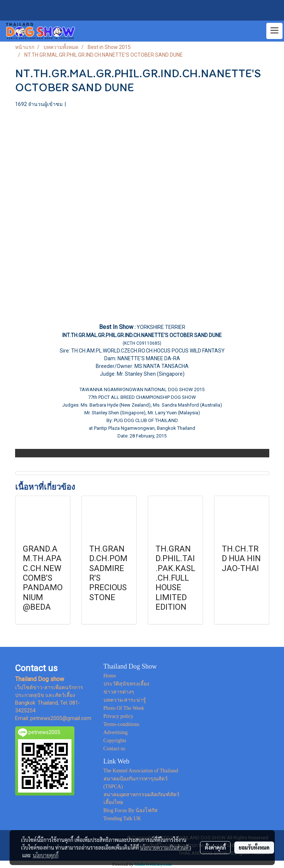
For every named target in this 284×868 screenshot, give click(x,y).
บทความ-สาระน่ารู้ (125, 700)
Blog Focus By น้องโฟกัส (131, 810)
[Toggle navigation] (274, 31)
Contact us (115, 749)
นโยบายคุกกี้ (46, 855)
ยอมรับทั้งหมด (254, 847)
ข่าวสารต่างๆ (119, 692)
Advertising (116, 732)
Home (110, 676)
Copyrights (115, 741)
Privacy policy (118, 716)
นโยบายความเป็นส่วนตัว (166, 847)
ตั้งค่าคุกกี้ (215, 847)
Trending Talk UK (122, 819)
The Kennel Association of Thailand (141, 771)
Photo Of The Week (124, 708)
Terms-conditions (122, 724)
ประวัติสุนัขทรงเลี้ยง (126, 684)
